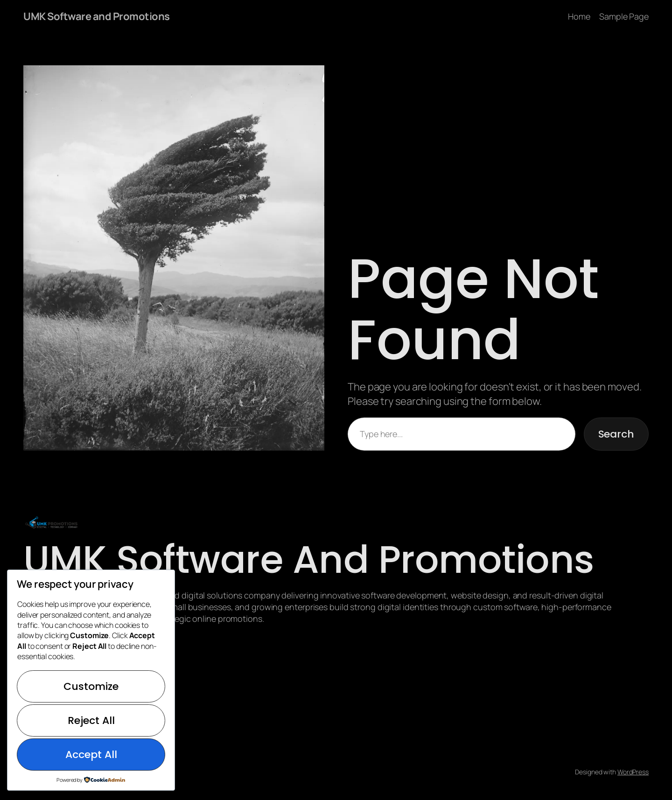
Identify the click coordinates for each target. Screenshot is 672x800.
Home (579, 16)
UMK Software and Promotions (97, 16)
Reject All (91, 720)
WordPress (633, 772)
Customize (91, 686)
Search (616, 434)
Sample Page (624, 16)
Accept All (91, 755)
